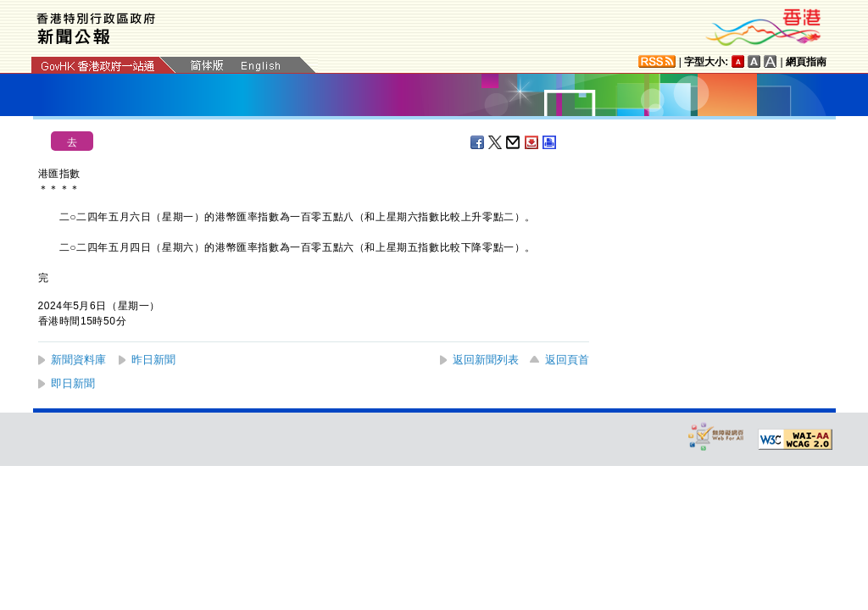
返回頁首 (567, 360)
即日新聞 (73, 383)
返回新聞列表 (486, 360)
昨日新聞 (153, 360)
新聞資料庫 (78, 360)
